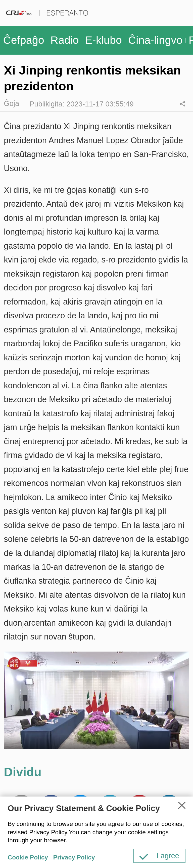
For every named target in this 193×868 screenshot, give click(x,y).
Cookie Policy (28, 857)
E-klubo (103, 40)
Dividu (182, 104)
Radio (65, 40)
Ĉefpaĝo (23, 40)
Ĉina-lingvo (155, 40)
